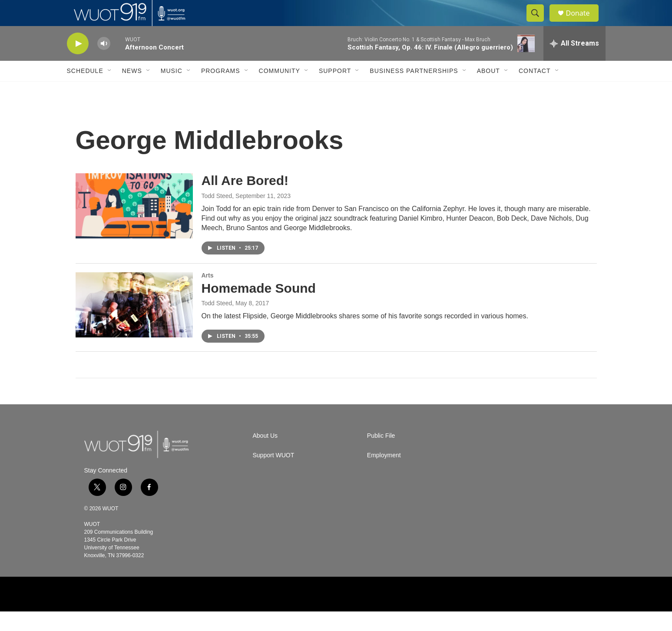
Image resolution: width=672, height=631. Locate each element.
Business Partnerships (414, 90)
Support (335, 90)
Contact (535, 90)
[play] (78, 63)
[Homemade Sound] (134, 324)
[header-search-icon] (540, 23)
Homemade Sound (259, 308)
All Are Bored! (245, 200)
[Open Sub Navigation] (110, 90)
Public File (381, 455)
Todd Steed (217, 215)
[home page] (139, 464)
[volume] (104, 63)
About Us (265, 455)
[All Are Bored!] (134, 225)
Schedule (85, 90)
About (488, 90)
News (132, 90)
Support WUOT (274, 475)
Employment (384, 475)
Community (280, 90)
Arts (208, 295)
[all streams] (574, 63)
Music (172, 90)
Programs (221, 90)
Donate (583, 23)
